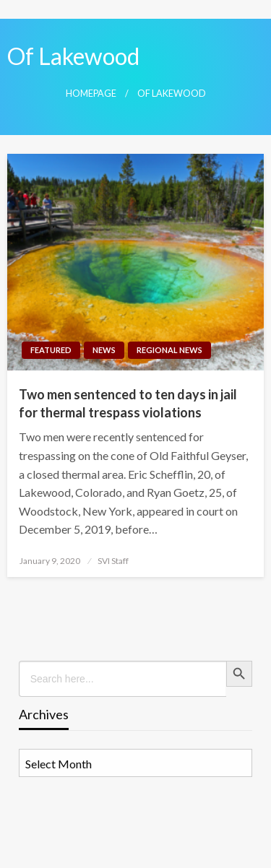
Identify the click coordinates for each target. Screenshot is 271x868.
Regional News (169, 350)
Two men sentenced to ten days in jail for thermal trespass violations (128, 403)
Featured (51, 350)
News (104, 350)
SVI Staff (113, 561)
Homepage (91, 94)
